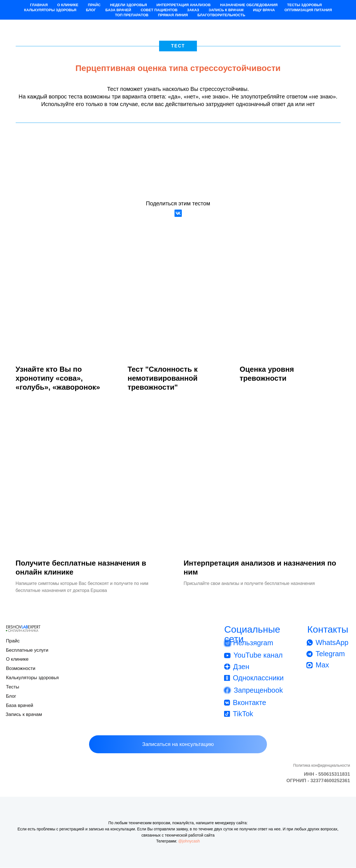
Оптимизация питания (308, 10)
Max (322, 665)
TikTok (243, 714)
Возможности (21, 669)
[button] (178, 745)
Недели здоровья (129, 5)
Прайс (94, 5)
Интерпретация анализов (184, 5)
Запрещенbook (258, 690)
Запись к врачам (226, 10)
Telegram (330, 654)
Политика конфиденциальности (322, 765)
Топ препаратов (132, 15)
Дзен (241, 667)
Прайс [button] (13, 641)
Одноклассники (258, 678)
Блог (91, 10)
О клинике (68, 5)
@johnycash (189, 841)
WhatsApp (332, 642)
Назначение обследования (249, 5)
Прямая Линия (173, 15)
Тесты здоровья (304, 5)
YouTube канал (258, 655)
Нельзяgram (253, 643)
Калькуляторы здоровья (50, 10)
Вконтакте (249, 702)
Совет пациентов (159, 10)
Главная (39, 5)
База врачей (118, 10)
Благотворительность (221, 15)
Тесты (12, 687)
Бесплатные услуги (27, 650)
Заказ (193, 10)
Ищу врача (264, 10)
